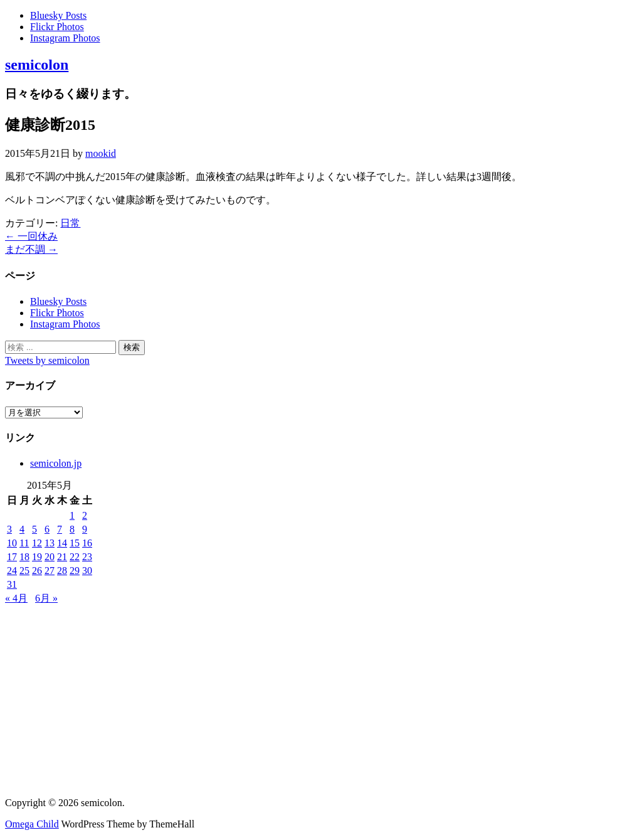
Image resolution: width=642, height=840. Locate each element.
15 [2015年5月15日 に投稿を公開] (75, 543)
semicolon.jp (56, 463)
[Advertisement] (321, 699)
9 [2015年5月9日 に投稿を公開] (85, 529)
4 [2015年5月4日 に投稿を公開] (22, 529)
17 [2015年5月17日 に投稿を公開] (12, 557)
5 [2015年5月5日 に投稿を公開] (34, 529)
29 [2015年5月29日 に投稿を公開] (75, 571)
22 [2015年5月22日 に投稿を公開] (75, 557)
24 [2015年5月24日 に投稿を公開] (12, 571)
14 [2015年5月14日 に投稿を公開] (62, 543)
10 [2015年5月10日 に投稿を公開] (12, 543)
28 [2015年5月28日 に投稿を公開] (62, 571)
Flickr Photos (57, 27)
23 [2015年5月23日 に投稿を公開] (87, 557)
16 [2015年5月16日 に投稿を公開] (87, 543)
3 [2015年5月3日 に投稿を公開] (9, 529)
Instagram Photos (65, 38)
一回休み (31, 236)
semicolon (37, 65)
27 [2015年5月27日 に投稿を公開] (50, 571)
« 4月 (16, 598)
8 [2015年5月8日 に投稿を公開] (72, 529)
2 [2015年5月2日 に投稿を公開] (85, 515)
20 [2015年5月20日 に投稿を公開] (50, 557)
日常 (70, 223)
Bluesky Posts (58, 15)
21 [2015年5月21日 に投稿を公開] (62, 557)
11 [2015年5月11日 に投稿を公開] (24, 543)
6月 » (46, 598)
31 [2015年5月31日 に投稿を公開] (12, 584)
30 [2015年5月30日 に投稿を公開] (87, 571)
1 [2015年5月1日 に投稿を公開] (72, 515)
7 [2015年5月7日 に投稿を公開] (60, 529)
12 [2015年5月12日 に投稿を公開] (37, 543)
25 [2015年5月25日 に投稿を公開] (24, 571)
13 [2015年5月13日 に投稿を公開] (50, 543)
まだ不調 (31, 249)
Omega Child (32, 824)
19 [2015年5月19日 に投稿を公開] (37, 557)
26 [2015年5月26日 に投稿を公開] (37, 571)
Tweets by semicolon (47, 360)
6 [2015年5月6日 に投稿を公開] (47, 529)
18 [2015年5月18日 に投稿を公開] (24, 557)
